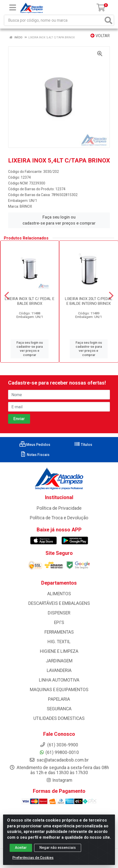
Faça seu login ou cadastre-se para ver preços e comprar (59, 220)
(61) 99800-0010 (59, 752)
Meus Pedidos (35, 445)
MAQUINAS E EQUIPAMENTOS (59, 690)
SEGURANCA (59, 709)
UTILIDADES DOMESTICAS (59, 718)
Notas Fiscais (35, 455)
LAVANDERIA (59, 670)
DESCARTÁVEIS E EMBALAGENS (59, 603)
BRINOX (26, 206)
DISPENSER (59, 613)
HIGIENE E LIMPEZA (59, 651)
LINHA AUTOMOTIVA (59, 680)
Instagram (59, 780)
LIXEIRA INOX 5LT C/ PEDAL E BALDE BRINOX (30, 301)
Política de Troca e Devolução (59, 518)
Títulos (83, 445)
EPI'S (59, 622)
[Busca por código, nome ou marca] (54, 20)
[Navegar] (7, 296)
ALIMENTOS (59, 594)
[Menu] (13, 8)
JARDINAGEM (59, 661)
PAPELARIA (59, 699)
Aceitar (21, 848)
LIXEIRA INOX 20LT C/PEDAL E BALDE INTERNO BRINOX (89, 301)
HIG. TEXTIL (59, 642)
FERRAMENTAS (59, 632)
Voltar (100, 36)
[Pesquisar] (108, 20)
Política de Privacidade (59, 508)
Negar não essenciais (58, 848)
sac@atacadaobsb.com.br (59, 760)
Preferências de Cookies (33, 858)
